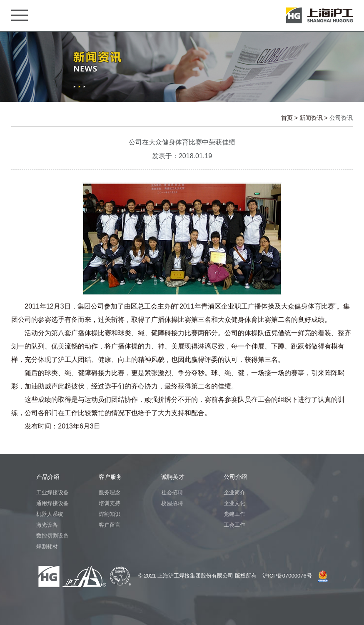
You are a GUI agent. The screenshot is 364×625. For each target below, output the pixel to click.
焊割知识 (110, 514)
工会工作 (234, 525)
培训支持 (110, 503)
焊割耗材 (47, 547)
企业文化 (234, 503)
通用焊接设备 (52, 503)
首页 (287, 118)
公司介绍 (235, 477)
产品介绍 (48, 477)
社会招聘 (172, 492)
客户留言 (110, 525)
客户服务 (110, 477)
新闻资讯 (311, 118)
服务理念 (110, 492)
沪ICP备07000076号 (287, 576)
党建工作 (234, 514)
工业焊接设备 (52, 492)
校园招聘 (172, 503)
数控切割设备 (52, 536)
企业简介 (234, 492)
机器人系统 (50, 514)
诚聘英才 (173, 477)
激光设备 (47, 525)
